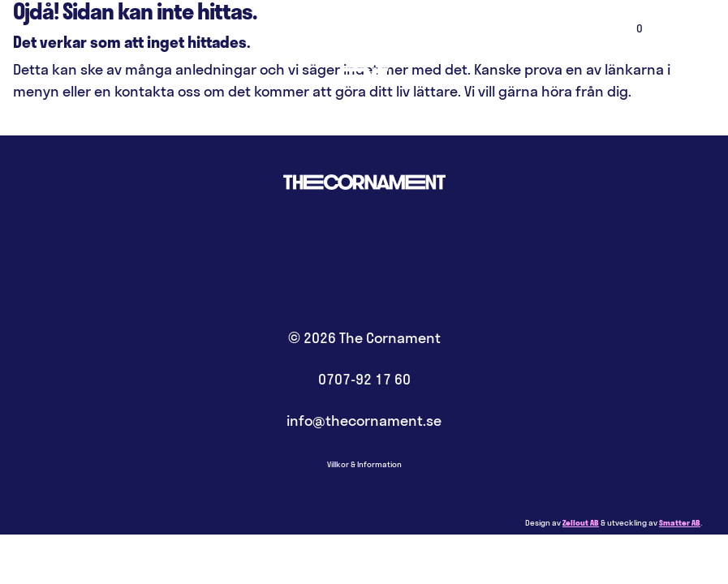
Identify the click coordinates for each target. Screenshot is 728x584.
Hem (364, 49)
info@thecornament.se (364, 421)
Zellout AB (581, 523)
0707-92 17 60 (364, 379)
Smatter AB (680, 523)
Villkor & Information (364, 464)
